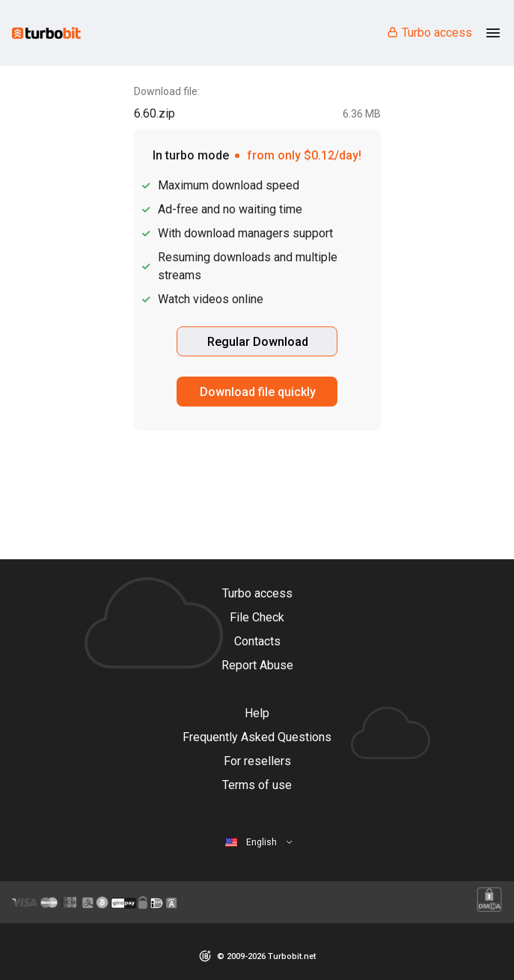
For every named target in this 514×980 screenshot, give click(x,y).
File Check (257, 617)
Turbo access (429, 33)
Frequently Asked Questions (257, 737)
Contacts (257, 641)
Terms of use (257, 785)
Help (257, 713)
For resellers (257, 761)
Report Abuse (257, 665)
